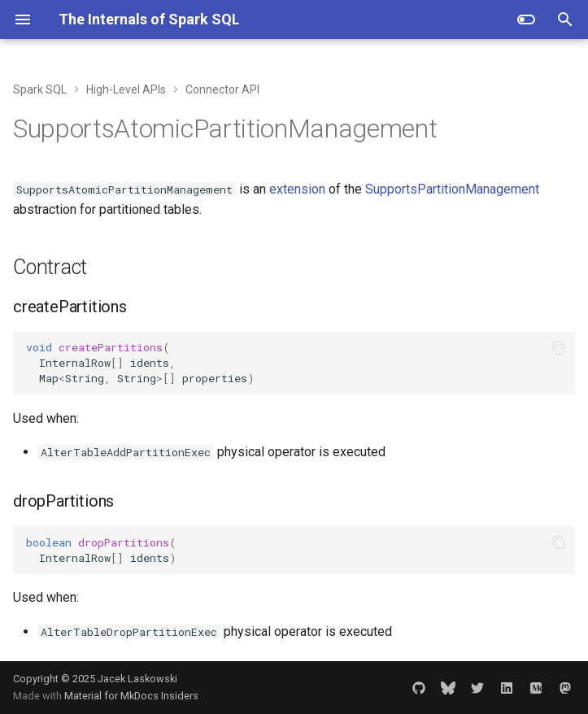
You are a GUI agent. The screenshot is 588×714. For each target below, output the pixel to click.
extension (297, 189)
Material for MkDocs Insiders (131, 696)
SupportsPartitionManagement (452, 189)
